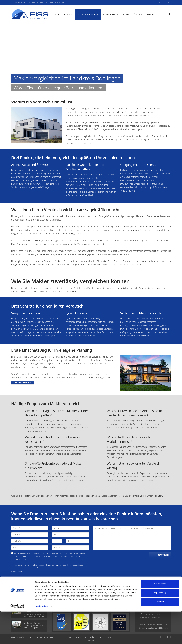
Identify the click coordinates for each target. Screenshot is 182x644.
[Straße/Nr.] (30, 541)
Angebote (68, 14)
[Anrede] (30, 528)
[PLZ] (57, 541)
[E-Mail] (71, 548)
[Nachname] (30, 535)
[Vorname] (71, 528)
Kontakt (151, 14)
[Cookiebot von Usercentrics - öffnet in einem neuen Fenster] (17, 639)
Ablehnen (160, 634)
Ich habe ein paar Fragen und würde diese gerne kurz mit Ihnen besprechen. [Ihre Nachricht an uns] (132, 538)
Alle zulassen (160, 616)
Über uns (138, 14)
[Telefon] (30, 548)
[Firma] (71, 535)
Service (126, 14)
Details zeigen (42, 639)
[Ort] (77, 541)
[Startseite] (30, 14)
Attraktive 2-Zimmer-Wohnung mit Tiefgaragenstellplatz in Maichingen (34, 599)
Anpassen (160, 625)
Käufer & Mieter (111, 14)
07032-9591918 (20, 2)
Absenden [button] (162, 555)
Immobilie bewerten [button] (22, 382)
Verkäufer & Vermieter (88, 14)
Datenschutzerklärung (33, 553)
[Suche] (172, 16)
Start (57, 14)
